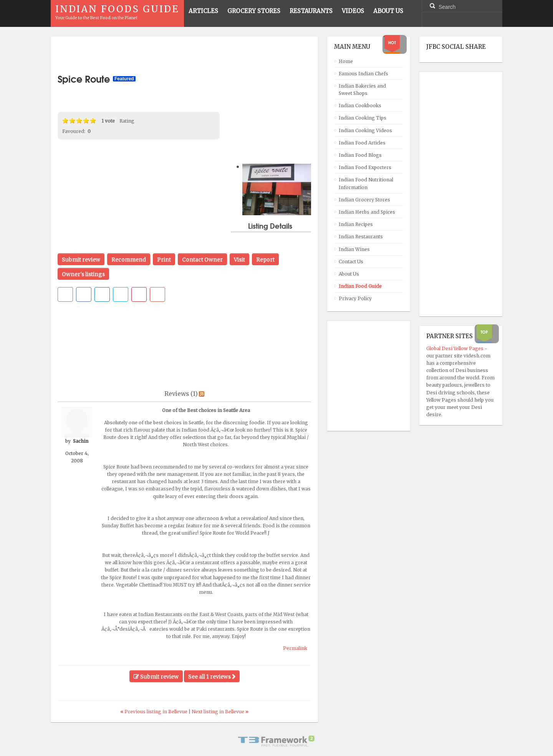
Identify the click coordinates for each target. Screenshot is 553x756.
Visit (239, 259)
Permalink (295, 648)
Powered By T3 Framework (276, 741)
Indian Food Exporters (365, 167)
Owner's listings (83, 274)
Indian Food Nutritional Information (366, 183)
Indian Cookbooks (360, 106)
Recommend (129, 259)
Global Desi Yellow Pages (455, 348)
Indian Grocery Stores (364, 200)
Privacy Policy (355, 298)
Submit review (81, 259)
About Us (349, 274)
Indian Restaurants (361, 237)
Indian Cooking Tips (363, 118)
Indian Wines (354, 249)
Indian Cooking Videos (365, 130)
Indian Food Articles (362, 143)
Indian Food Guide (360, 286)
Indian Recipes (356, 224)
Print (164, 259)
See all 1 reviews (212, 676)
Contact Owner (202, 259)
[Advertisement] (184, 55)
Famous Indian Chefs (363, 74)
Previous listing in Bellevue (154, 712)
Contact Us (351, 262)
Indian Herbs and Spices (367, 212)
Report (265, 259)
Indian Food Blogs (360, 155)
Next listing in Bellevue (220, 712)
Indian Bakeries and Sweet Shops (362, 90)
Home (346, 61)
